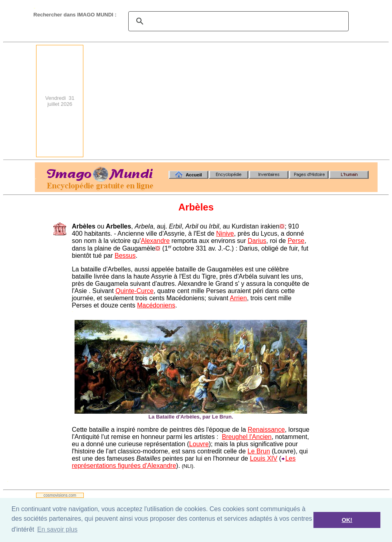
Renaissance (266, 430)
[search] (237, 21)
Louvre (199, 444)
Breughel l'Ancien (247, 437)
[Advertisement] (270, 101)
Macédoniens (156, 305)
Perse (296, 241)
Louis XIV (263, 458)
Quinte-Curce (134, 291)
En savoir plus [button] (58, 529)
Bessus (125, 256)
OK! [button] (347, 520)
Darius (257, 241)
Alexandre (155, 241)
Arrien (238, 298)
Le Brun (259, 451)
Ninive (225, 234)
